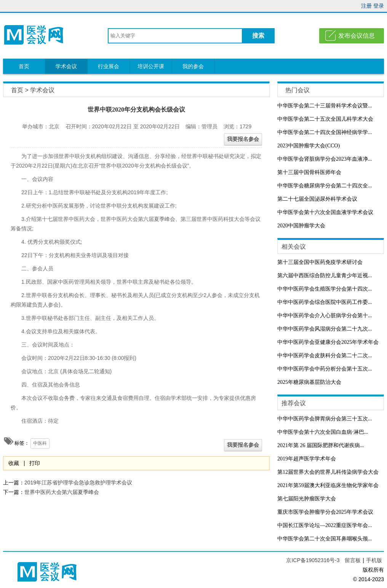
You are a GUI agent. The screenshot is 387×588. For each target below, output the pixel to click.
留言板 (353, 560)
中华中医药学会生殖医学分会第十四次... (325, 289)
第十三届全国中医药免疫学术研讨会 (320, 262)
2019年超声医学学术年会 (307, 459)
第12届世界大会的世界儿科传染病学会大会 (328, 472)
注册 (366, 6)
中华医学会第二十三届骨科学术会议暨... (325, 106)
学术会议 (66, 66)
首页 (24, 66)
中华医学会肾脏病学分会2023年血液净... (325, 159)
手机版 (374, 560)
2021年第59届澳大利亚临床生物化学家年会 (328, 485)
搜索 (258, 36)
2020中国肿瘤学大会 (301, 226)
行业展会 (109, 66)
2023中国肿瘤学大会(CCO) (309, 146)
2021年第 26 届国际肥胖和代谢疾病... (321, 445)
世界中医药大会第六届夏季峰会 (62, 492)
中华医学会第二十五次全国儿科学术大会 (325, 119)
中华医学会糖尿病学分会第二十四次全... (325, 186)
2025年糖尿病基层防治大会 (309, 382)
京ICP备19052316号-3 (313, 560)
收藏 (14, 463)
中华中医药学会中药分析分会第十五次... (325, 369)
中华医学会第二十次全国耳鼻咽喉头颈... (325, 539)
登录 (379, 6)
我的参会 (193, 66)
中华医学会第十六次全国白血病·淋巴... (323, 432)
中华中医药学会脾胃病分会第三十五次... (325, 419)
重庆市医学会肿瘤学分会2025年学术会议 (325, 512)
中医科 (40, 443)
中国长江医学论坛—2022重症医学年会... (325, 525)
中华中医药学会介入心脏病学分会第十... (325, 316)
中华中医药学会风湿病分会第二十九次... (325, 329)
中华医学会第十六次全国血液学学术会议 (325, 212)
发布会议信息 (357, 36)
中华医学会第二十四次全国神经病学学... (325, 132)
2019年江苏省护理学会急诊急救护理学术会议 (78, 483)
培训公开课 (151, 66)
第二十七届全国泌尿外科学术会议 (317, 199)
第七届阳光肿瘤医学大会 (307, 499)
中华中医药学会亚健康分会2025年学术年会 (328, 342)
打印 (35, 463)
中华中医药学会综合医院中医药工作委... (325, 302)
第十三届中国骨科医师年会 (309, 172)
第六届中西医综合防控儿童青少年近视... (325, 276)
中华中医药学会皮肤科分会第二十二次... (325, 356)
